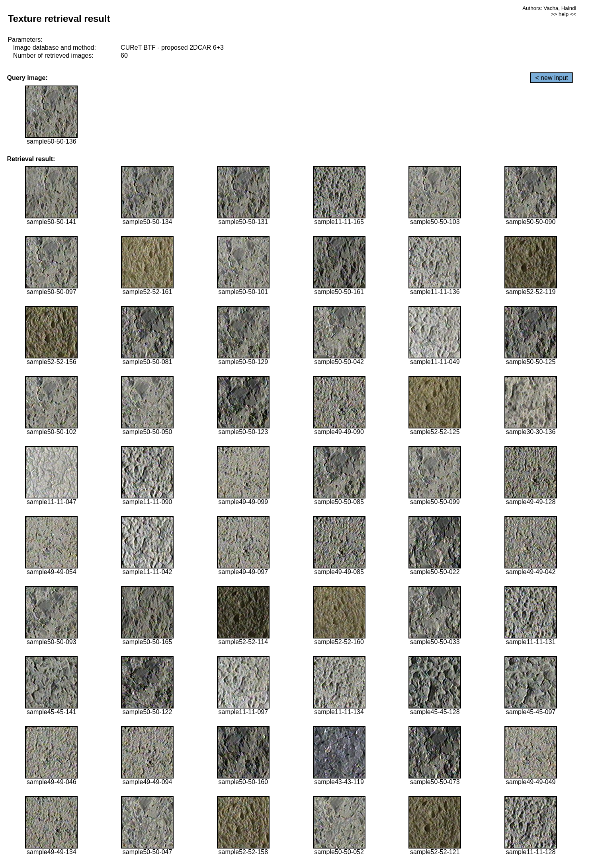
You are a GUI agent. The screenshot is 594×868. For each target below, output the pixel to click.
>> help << (564, 14)
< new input (551, 78)
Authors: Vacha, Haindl (549, 8)
